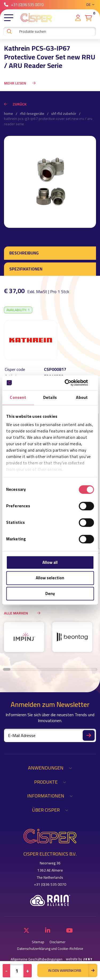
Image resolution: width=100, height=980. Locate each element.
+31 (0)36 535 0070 (24, 5)
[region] (50, 640)
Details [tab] (50, 397)
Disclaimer (58, 942)
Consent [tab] (18, 397)
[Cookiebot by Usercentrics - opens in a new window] (71, 383)
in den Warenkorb (73, 970)
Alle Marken (24, 613)
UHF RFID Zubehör (64, 114)
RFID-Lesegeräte (32, 114)
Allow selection (50, 578)
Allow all (50, 562)
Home (9, 114)
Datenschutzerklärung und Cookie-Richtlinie (50, 949)
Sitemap (38, 942)
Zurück (15, 104)
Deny (50, 594)
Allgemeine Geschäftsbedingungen (37, 959)
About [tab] (82, 397)
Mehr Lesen (20, 83)
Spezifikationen (26, 269)
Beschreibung (24, 253)
